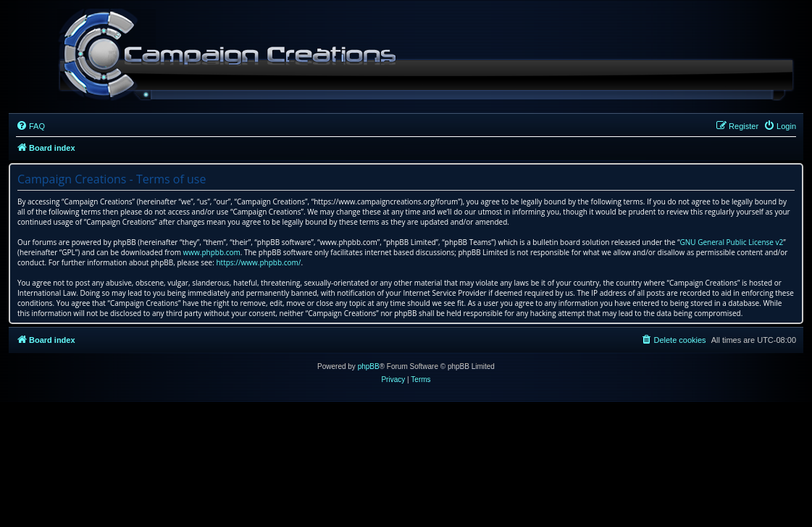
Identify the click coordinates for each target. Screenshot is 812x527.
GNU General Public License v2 (731, 242)
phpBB (369, 366)
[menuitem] (30, 126)
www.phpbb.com (212, 252)
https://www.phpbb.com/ (258, 262)
